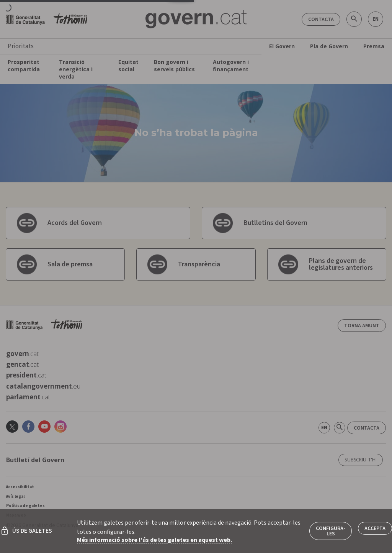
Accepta (375, 528)
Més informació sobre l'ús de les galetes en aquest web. (154, 540)
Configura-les (331, 531)
